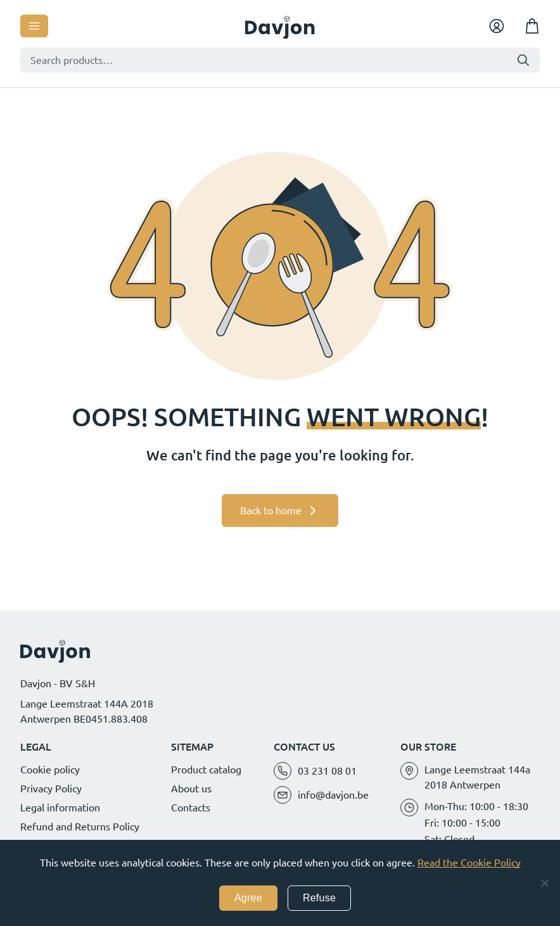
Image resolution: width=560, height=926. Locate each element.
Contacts (191, 808)
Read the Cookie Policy (469, 863)
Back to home (271, 511)
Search (523, 60)
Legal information (60, 808)
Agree (248, 898)
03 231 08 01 (327, 771)
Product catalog (206, 770)
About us (191, 789)
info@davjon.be (333, 795)
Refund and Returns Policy (80, 827)
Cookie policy (50, 770)
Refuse (319, 898)
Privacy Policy (51, 789)
